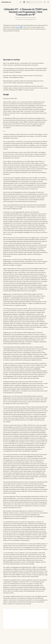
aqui (30, 19)
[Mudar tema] (48, 2)
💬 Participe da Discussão (30, 18)
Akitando (17, 27)
